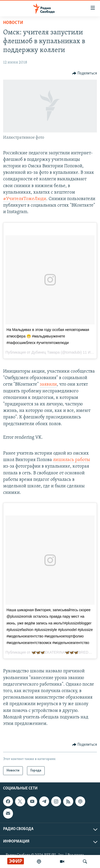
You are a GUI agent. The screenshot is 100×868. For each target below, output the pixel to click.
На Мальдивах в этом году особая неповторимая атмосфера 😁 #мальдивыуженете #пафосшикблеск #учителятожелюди (48, 336)
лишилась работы (72, 460)
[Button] (85, 73)
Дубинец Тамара (46, 352)
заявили (48, 384)
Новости (13, 23)
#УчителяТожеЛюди (25, 199)
